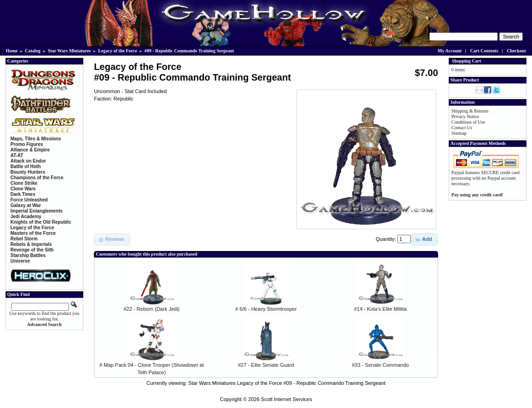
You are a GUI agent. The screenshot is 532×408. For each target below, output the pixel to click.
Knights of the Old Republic (41, 222)
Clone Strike (24, 183)
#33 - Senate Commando (380, 365)
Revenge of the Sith (32, 250)
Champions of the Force (37, 178)
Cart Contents (484, 51)
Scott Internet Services (287, 399)
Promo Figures (27, 144)
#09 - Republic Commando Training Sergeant (189, 51)
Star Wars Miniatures (69, 51)
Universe (20, 261)
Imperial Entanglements (37, 211)
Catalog (33, 51)
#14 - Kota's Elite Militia (380, 309)
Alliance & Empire (30, 150)
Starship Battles (28, 255)
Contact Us (462, 128)
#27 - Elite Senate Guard (266, 365)
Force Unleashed (29, 200)
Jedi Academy (26, 217)
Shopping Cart (467, 61)
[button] (424, 239)
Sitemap (459, 133)
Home (12, 51)
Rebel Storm (24, 239)
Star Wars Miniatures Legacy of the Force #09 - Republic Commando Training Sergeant (287, 383)
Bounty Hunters (28, 172)
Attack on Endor (28, 161)
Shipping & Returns (470, 111)
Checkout (517, 51)
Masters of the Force (33, 233)
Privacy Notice (465, 116)
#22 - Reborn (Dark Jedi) (152, 309)
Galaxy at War (26, 205)
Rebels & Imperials (31, 244)
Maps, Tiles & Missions (36, 139)
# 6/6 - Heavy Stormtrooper (266, 309)
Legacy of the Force (118, 51)
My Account (450, 51)
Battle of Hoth (26, 166)
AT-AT (17, 155)
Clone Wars (23, 189)
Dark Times (23, 194)
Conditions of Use (468, 122)
